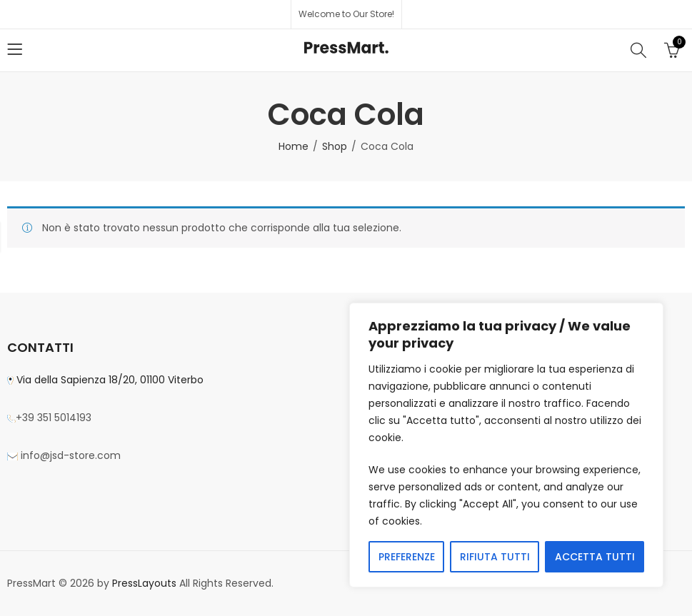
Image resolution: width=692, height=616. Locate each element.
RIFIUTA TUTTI (495, 557)
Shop (335, 146)
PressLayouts (144, 583)
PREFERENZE (407, 557)
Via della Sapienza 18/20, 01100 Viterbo (109, 380)
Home (294, 146)
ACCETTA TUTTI (595, 557)
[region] (506, 445)
